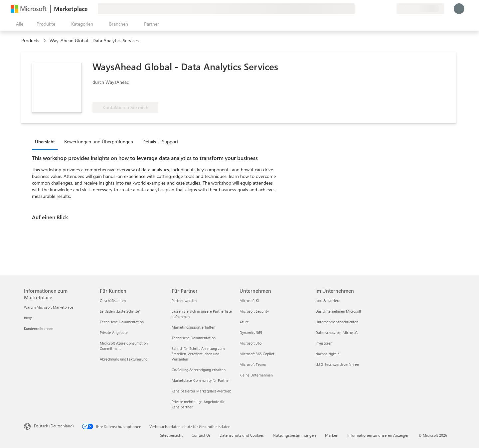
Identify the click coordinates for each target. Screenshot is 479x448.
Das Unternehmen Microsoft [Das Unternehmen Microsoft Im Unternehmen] (338, 311)
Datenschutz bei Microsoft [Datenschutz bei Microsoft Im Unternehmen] (337, 332)
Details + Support (160, 142)
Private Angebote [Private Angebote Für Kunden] (114, 332)
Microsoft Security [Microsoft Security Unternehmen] (254, 311)
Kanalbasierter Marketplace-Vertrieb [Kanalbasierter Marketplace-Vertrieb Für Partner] (201, 391)
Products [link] (30, 40)
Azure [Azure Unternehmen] (244, 322)
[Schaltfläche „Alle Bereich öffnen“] (18, 24)
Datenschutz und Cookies (242, 435)
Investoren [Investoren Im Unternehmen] (324, 343)
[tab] (47, 141)
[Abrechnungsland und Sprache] (420, 9)
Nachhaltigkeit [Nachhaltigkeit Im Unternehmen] (327, 354)
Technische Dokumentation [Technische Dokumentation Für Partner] (194, 338)
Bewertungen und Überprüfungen (99, 142)
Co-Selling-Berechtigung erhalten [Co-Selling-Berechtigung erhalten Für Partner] (199, 370)
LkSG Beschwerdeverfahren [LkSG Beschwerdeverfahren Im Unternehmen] (337, 364)
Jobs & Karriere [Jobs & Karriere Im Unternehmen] (328, 300)
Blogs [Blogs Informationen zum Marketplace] (28, 318)
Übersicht (45, 142)
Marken (332, 435)
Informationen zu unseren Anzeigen (378, 435)
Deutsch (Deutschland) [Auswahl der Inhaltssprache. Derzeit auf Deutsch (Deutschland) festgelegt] (54, 426)
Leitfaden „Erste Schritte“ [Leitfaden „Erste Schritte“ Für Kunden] (120, 311)
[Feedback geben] (367, 9)
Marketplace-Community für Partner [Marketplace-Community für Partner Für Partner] (201, 380)
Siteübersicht (171, 435)
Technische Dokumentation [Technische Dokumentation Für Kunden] (122, 322)
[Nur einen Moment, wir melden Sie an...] (459, 9)
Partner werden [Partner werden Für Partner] (184, 300)
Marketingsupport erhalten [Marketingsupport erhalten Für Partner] (193, 327)
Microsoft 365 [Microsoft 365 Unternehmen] (251, 343)
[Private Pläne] (391, 9)
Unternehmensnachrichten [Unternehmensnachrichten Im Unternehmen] (337, 322)
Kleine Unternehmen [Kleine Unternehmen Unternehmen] (256, 375)
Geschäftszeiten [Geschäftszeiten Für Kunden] (113, 300)
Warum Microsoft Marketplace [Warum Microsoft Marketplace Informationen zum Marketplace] (49, 307)
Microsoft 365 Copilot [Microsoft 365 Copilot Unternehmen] (257, 354)
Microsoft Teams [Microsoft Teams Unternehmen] (253, 364)
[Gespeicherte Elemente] (383, 9)
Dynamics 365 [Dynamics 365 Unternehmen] (251, 332)
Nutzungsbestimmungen (294, 435)
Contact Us (201, 435)
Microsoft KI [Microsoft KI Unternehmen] (249, 300)
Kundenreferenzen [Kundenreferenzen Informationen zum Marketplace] (39, 328)
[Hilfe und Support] (375, 9)
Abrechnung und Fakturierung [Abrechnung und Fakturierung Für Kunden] (124, 359)
